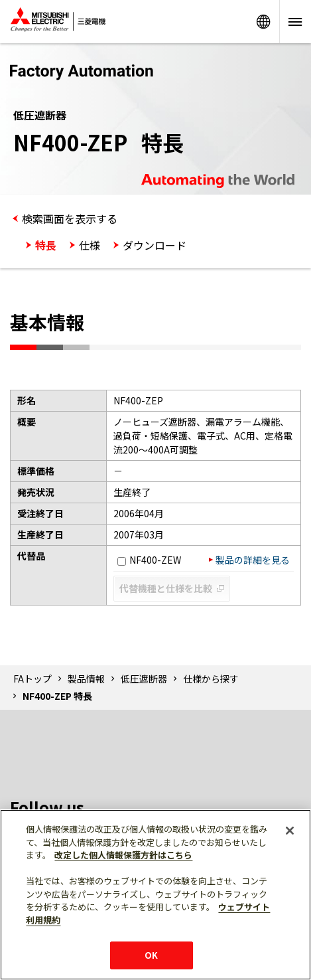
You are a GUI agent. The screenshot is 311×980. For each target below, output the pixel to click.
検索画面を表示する (70, 218)
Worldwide (263, 22)
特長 (46, 245)
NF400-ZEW (149, 560)
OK (151, 955)
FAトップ (32, 679)
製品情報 (86, 679)
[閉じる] (290, 831)
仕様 (90, 245)
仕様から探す (211, 679)
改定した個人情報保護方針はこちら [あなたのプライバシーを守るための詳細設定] (123, 855)
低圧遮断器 (144, 679)
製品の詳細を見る (253, 560)
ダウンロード (155, 245)
